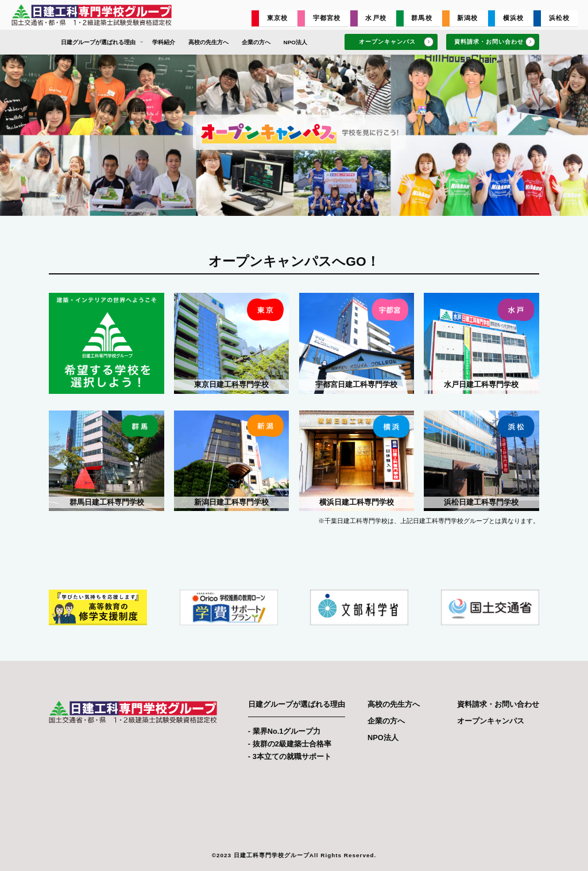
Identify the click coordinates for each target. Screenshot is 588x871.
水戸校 (376, 18)
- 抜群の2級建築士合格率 (290, 744)
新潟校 (467, 18)
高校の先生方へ (208, 42)
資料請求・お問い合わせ (495, 42)
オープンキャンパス (396, 42)
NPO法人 (295, 42)
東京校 (277, 18)
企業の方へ (256, 42)
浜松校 (559, 18)
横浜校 (513, 18)
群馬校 (421, 18)
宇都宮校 (327, 18)
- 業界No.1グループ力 (285, 731)
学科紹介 (164, 42)
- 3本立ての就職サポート (290, 756)
